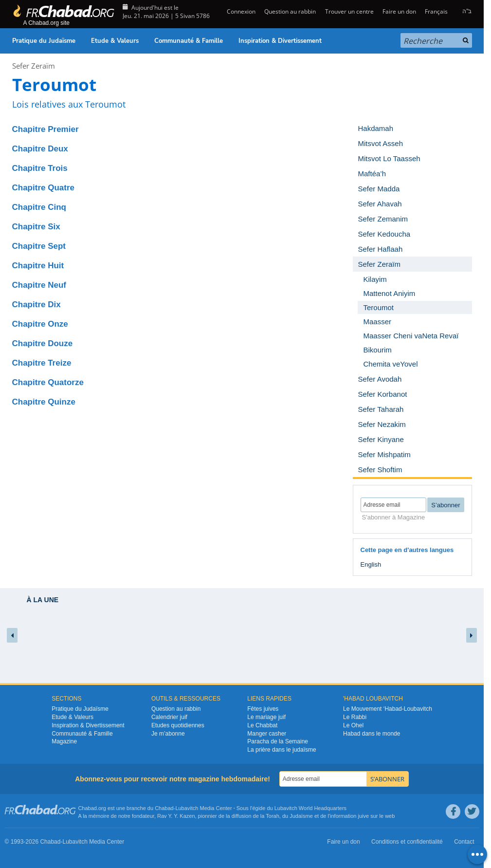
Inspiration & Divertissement (280, 41)
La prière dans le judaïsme (282, 750)
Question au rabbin (290, 11)
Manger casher (267, 734)
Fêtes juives (263, 709)
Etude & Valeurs (115, 41)
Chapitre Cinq (39, 207)
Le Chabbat (262, 725)
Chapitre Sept (39, 246)
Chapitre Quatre (43, 188)
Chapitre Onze (40, 324)
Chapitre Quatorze (48, 382)
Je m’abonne (168, 734)
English (371, 564)
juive (364, 816)
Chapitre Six (36, 227)
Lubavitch (187, 808)
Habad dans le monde (372, 734)
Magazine (64, 741)
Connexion (240, 11)
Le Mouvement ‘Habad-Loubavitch (388, 709)
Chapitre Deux (40, 149)
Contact (464, 842)
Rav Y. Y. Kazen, (177, 816)
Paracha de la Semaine (278, 741)
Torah (273, 816)
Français (436, 11)
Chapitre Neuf (39, 285)
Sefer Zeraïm (34, 66)
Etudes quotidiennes (178, 725)
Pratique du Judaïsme (44, 41)
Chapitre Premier (45, 129)
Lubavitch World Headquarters (310, 808)
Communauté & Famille (189, 41)
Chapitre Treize (42, 363)
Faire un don (399, 11)
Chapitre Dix (36, 305)
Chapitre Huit (38, 266)
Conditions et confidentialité (407, 842)
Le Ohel (353, 725)
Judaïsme (301, 816)
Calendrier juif (169, 717)
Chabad (164, 808)
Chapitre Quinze (44, 402)
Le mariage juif (266, 717)
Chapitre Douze (43, 343)
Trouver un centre (349, 11)
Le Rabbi (355, 717)
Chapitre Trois (40, 168)
